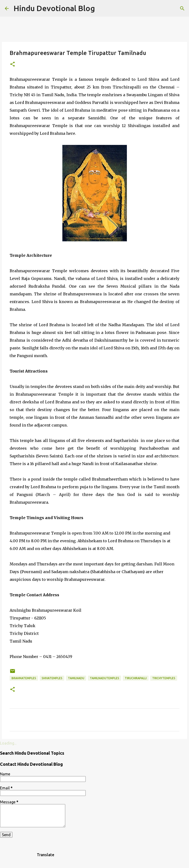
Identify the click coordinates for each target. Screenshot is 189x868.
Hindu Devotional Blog (54, 8)
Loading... (8, 743)
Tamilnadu (76, 678)
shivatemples (52, 678)
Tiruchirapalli (136, 678)
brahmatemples (24, 678)
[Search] (182, 8)
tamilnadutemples (104, 678)
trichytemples (164, 678)
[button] (13, 64)
